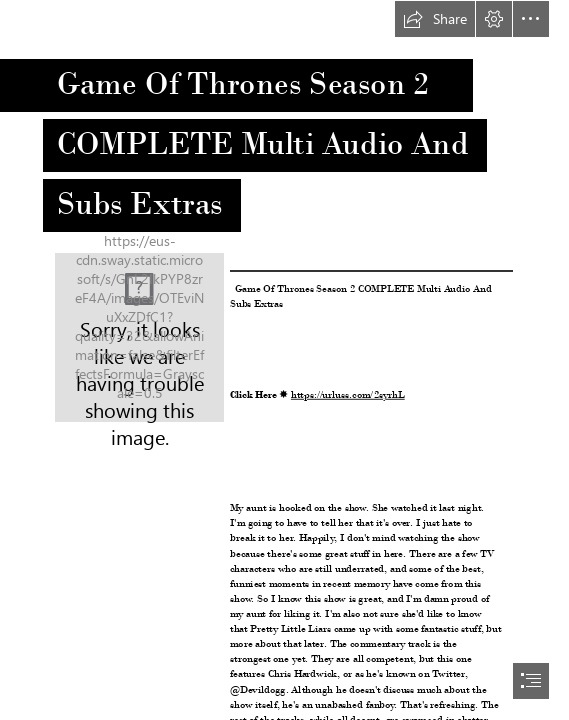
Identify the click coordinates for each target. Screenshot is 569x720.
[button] (435, 19)
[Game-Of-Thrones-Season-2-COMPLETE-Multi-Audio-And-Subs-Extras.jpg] (139, 337)
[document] (284, 360)
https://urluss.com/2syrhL (348, 394)
